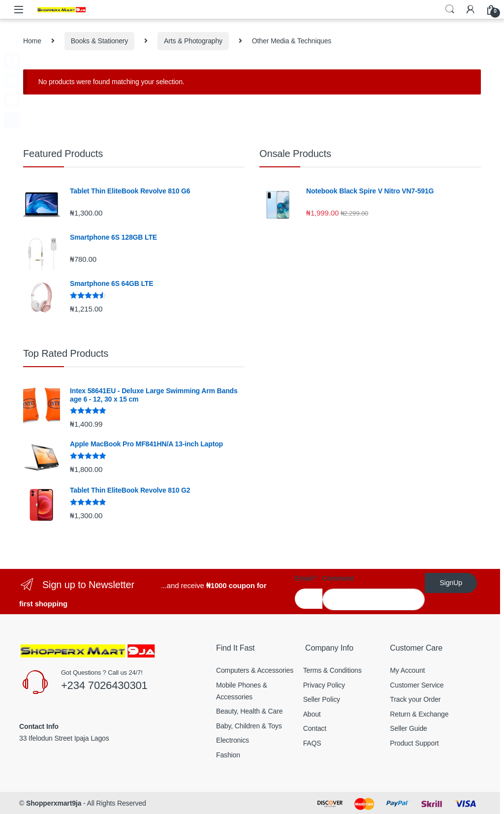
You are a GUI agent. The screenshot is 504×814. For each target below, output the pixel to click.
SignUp (451, 583)
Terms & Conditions (332, 670)
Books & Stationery (100, 41)
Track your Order (415, 699)
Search (450, 9)
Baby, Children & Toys (249, 726)
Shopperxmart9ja (54, 803)
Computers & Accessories (255, 670)
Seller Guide (408, 728)
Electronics (233, 740)
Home (32, 41)
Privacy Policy (324, 685)
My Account (407, 670)
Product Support (414, 743)
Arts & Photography (193, 41)
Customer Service (417, 685)
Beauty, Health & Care (249, 711)
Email (306, 578)
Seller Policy (322, 699)
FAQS (312, 743)
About (312, 714)
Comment (338, 578)
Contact (315, 728)
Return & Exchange (419, 714)
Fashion (228, 755)
